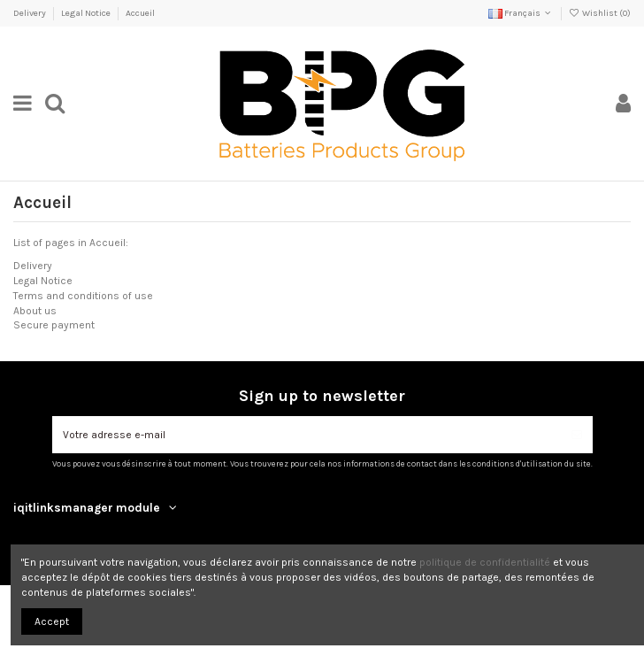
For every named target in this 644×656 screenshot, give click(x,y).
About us (35, 311)
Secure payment (54, 325)
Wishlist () (600, 13)
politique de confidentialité (485, 562)
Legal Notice (87, 13)
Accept (52, 621)
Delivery (31, 13)
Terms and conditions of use (83, 296)
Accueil (140, 13)
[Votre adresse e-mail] (307, 435)
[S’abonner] (577, 435)
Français (521, 13)
